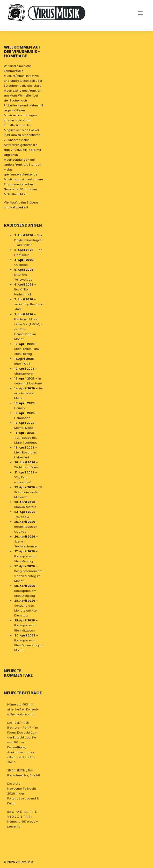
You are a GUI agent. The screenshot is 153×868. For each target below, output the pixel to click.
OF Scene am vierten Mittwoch (28, 492)
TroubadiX (22, 517)
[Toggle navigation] (140, 13)
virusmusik (24, 862)
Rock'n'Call (22, 363)
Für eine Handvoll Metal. (29, 393)
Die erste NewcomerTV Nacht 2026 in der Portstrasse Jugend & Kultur (23, 794)
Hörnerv (20, 408)
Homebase (22, 418)
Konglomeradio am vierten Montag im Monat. (28, 576)
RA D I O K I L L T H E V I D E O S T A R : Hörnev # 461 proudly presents (23, 819)
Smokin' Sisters (25, 507)
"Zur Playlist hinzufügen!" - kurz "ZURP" (29, 240)
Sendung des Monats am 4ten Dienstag (26, 611)
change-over (24, 373)
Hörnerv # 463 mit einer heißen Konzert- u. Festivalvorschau (23, 709)
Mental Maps (24, 428)
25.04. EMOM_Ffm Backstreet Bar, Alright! (24, 773)
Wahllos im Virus (27, 467)
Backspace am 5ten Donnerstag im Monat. (29, 645)
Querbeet (21, 265)
